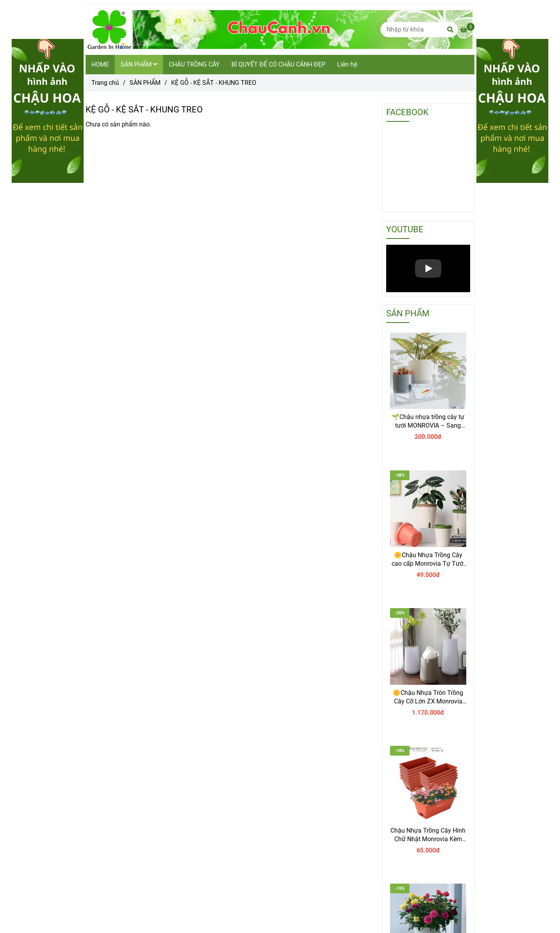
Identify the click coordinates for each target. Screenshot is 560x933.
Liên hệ (347, 64)
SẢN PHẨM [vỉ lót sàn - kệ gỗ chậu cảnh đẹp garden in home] (145, 83)
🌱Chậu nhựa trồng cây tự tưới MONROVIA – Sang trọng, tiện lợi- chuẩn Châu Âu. (428, 422)
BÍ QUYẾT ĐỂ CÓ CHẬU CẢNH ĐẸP (278, 64)
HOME (100, 64)
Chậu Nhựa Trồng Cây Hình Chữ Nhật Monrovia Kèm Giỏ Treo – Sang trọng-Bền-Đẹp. (428, 835)
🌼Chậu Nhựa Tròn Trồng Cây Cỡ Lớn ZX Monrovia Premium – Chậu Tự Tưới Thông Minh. (428, 697)
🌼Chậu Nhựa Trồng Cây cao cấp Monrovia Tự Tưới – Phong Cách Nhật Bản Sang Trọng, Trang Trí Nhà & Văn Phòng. (428, 560)
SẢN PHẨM (139, 64)
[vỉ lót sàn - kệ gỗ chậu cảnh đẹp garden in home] (467, 30)
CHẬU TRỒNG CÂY (194, 64)
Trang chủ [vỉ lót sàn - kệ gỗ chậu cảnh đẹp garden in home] (105, 83)
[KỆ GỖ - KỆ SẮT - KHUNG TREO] (279, 30)
